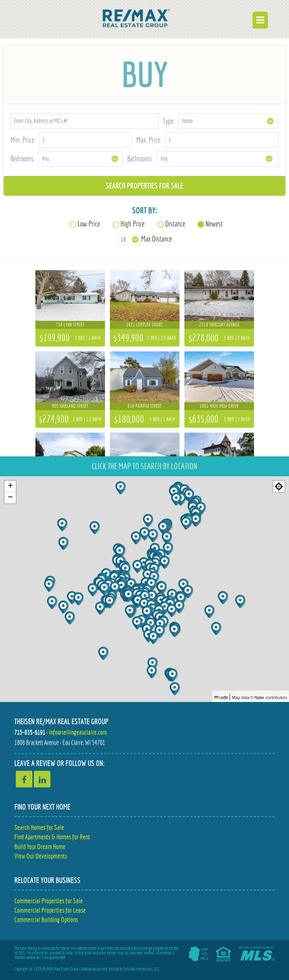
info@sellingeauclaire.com (78, 732)
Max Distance (157, 239)
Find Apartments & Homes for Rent (52, 837)
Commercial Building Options (46, 920)
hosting (114, 969)
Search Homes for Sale (39, 827)
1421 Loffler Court (144, 325)
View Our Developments (41, 856)
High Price (132, 224)
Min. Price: (23, 140)
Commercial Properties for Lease (50, 910)
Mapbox (259, 697)
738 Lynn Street (70, 325)
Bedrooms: (23, 159)
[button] (121, 488)
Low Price (89, 224)
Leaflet (221, 697)
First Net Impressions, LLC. (142, 969)
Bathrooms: (140, 159)
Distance (175, 224)
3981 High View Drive (219, 406)
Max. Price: (149, 140)
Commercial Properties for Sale (49, 901)
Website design (91, 969)
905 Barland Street (70, 406)
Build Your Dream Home (40, 847)
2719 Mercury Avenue (219, 325)
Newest (214, 224)
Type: (169, 121)
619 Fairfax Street (145, 406)
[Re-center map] (279, 486)
